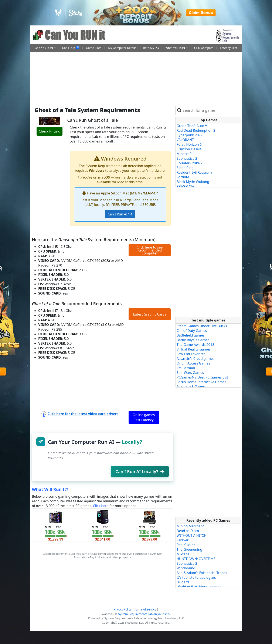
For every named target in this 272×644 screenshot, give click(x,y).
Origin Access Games (193, 363)
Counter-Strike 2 (190, 163)
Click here (101, 506)
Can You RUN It (45, 48)
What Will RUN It (176, 48)
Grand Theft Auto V (192, 126)
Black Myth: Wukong (193, 182)
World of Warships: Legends (199, 587)
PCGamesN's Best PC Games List (202, 377)
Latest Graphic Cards (150, 314)
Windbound (186, 568)
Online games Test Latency (144, 417)
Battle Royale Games (193, 340)
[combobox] (211, 110)
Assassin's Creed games (195, 359)
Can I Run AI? (120, 214)
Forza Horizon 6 (189, 144)
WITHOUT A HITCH (192, 535)
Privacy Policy (123, 609)
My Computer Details (122, 48)
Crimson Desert (189, 149)
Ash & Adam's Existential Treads (202, 573)
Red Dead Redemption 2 (196, 130)
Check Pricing (49, 131)
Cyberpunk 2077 (190, 135)
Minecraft (184, 154)
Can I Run (71, 48)
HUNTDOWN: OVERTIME (196, 559)
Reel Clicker (186, 545)
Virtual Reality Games (194, 349)
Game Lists (94, 48)
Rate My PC (151, 48)
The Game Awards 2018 (195, 345)
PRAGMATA (185, 186)
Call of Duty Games (192, 331)
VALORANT (185, 140)
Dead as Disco (188, 531)
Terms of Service (145, 609)
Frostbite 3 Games (191, 387)
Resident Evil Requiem (194, 172)
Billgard (183, 582)
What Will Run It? (50, 489)
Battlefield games (191, 335)
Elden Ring (185, 168)
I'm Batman (186, 368)
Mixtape (183, 554)
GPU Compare (204, 48)
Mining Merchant (190, 526)
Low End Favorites (191, 354)
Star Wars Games (190, 373)
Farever (183, 540)
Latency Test (229, 48)
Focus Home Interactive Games (201, 382)
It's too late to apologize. (196, 577)
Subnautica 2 (187, 158)
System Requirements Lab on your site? (144, 614)
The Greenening (189, 549)
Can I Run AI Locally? (140, 471)
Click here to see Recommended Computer (150, 250)
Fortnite (183, 177)
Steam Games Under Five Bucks (202, 326)
